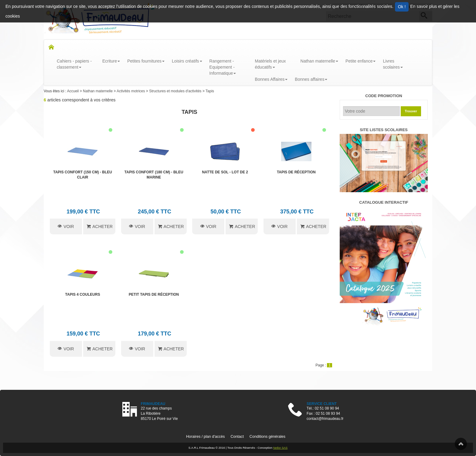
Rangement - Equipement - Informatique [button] (223, 67)
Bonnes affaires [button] (311, 79)
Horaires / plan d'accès (206, 437)
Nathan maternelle (98, 91)
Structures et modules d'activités (176, 91)
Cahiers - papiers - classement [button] (74, 64)
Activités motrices (131, 91)
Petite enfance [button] (361, 61)
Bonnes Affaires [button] (271, 79)
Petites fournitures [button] (146, 61)
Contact (237, 437)
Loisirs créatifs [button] (187, 61)
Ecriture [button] (111, 61)
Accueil (73, 91)
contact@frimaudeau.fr (325, 419)
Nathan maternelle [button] (319, 61)
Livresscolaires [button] (393, 64)
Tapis (210, 91)
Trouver (411, 111)
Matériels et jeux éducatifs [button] (270, 64)
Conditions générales (267, 437)
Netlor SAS (280, 448)
